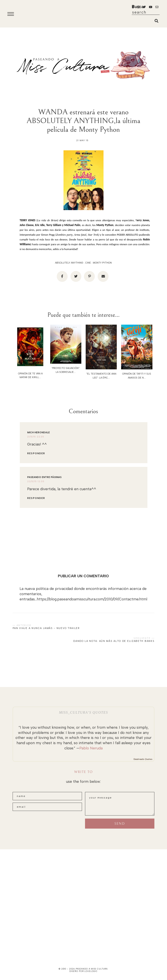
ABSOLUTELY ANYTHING (69, 263)
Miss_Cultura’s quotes (83, 712)
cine (88, 263)
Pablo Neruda (91, 748)
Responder (36, 453)
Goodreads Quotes (143, 759)
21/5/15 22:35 (36, 437)
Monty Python (102, 263)
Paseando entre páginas (44, 477)
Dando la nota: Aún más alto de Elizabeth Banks (114, 641)
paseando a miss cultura (92, 969)
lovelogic (91, 971)
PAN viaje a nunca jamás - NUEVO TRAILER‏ (46, 628)
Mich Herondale (38, 433)
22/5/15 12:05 (36, 481)
